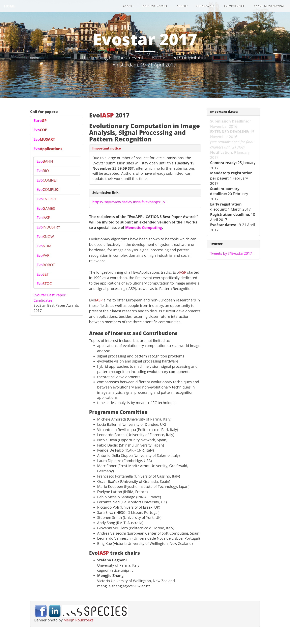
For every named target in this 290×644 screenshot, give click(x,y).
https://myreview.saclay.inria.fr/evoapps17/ (129, 202)
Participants (235, 6)
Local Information (270, 6)
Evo (40, 130)
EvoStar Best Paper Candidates (49, 298)
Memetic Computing (144, 227)
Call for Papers (155, 6)
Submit (182, 6)
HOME (10, 6)
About (128, 6)
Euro (40, 120)
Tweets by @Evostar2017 (231, 253)
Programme (206, 6)
